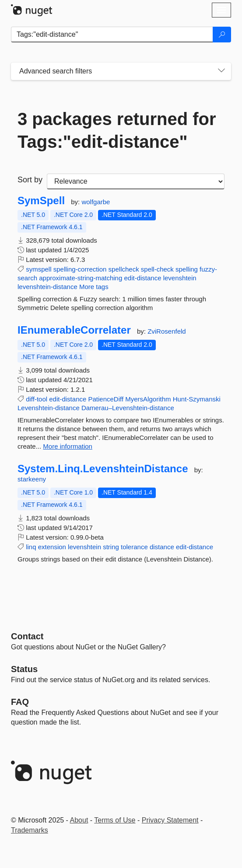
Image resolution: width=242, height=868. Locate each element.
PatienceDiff (106, 399)
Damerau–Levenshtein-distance (128, 408)
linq (31, 547)
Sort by (30, 180)
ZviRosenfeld (167, 331)
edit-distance (142, 278)
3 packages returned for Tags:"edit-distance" (117, 130)
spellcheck (124, 269)
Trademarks (30, 830)
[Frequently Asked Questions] (20, 702)
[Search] (222, 35)
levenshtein (180, 278)
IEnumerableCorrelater (74, 330)
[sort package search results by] (136, 181)
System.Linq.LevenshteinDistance (103, 469)
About (79, 820)
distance (162, 547)
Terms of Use (115, 820)
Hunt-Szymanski (197, 399)
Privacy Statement (170, 820)
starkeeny (32, 479)
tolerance (134, 547)
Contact (27, 636)
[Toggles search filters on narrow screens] (221, 71)
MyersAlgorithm (148, 399)
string (111, 547)
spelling (187, 269)
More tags (94, 287)
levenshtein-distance (47, 287)
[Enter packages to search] (112, 35)
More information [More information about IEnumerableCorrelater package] (68, 446)
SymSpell (41, 201)
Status (24, 669)
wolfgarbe (96, 202)
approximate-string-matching (81, 278)
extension (52, 547)
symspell (39, 269)
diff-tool (37, 399)
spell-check (157, 269)
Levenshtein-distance (49, 408)
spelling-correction (80, 269)
